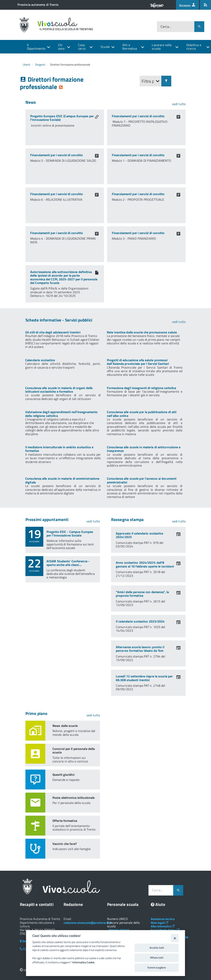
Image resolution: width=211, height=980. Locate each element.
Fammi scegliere (157, 967)
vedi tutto (179, 104)
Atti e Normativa (130, 47)
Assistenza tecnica (163, 919)
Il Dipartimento (36, 47)
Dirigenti (40, 64)
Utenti (27, 64)
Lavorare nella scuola (162, 47)
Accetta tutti (157, 948)
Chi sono (61, 47)
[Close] (175, 938)
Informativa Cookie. (84, 962)
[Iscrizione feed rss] (205, 5)
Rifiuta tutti (157, 958)
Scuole (105, 47)
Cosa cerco (82, 47)
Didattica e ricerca (194, 47)
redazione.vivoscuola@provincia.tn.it (88, 923)
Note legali (160, 923)
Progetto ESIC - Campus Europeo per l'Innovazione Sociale (70, 534)
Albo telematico (163, 926)
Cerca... (166, 27)
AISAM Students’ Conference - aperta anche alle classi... (68, 563)
